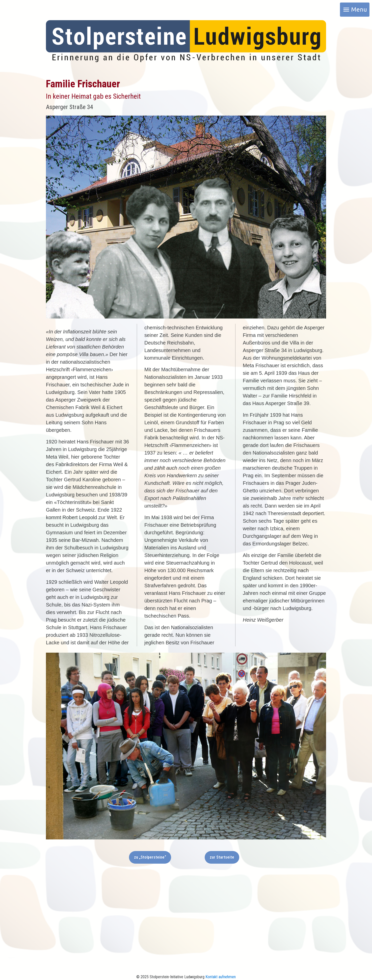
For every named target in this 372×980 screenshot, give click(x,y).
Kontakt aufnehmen (221, 977)
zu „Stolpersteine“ (150, 857)
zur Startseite (222, 857)
